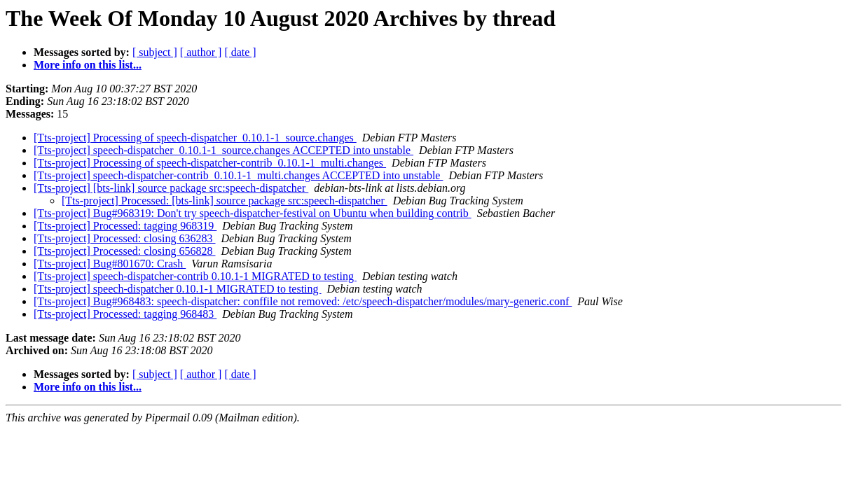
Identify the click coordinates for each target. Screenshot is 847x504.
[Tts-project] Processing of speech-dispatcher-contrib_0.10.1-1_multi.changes (210, 163)
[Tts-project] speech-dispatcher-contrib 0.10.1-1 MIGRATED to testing (195, 276)
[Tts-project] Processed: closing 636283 (125, 238)
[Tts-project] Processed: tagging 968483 (125, 314)
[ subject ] (155, 52)
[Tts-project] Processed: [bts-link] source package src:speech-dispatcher (225, 201)
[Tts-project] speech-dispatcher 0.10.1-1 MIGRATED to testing (178, 289)
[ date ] (240, 52)
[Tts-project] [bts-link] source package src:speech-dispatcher (171, 188)
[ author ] (201, 52)
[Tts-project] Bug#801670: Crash (110, 264)
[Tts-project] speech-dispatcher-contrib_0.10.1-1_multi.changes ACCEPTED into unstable (238, 175)
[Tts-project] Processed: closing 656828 (125, 251)
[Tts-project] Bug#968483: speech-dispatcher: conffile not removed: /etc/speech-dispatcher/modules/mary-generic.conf (303, 301)
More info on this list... (88, 65)
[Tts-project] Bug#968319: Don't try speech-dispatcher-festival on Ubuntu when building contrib (253, 213)
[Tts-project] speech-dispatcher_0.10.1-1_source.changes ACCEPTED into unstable (223, 150)
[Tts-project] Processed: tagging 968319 (125, 226)
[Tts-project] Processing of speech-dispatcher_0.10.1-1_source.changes (195, 138)
